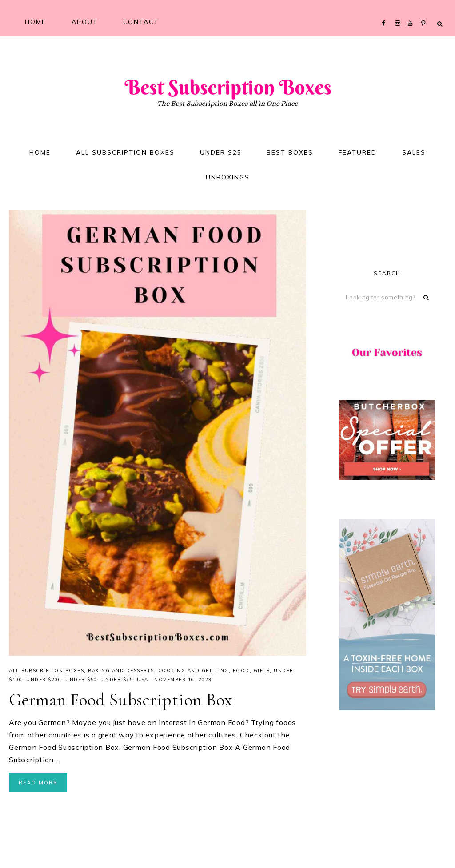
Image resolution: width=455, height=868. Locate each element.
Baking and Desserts (121, 672)
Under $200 (44, 681)
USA (143, 681)
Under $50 (81, 681)
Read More (38, 784)
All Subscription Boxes (46, 672)
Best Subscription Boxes (227, 88)
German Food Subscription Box (122, 701)
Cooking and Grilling (194, 672)
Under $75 (117, 681)
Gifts (262, 672)
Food (241, 672)
